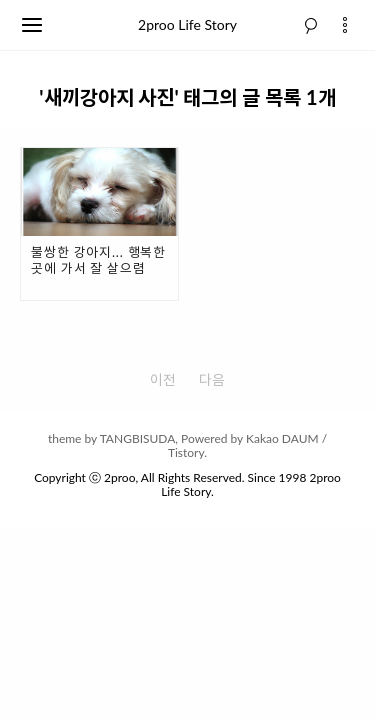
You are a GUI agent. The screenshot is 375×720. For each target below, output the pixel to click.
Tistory (186, 452)
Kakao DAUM (282, 438)
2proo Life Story (187, 24)
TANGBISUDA (138, 438)
